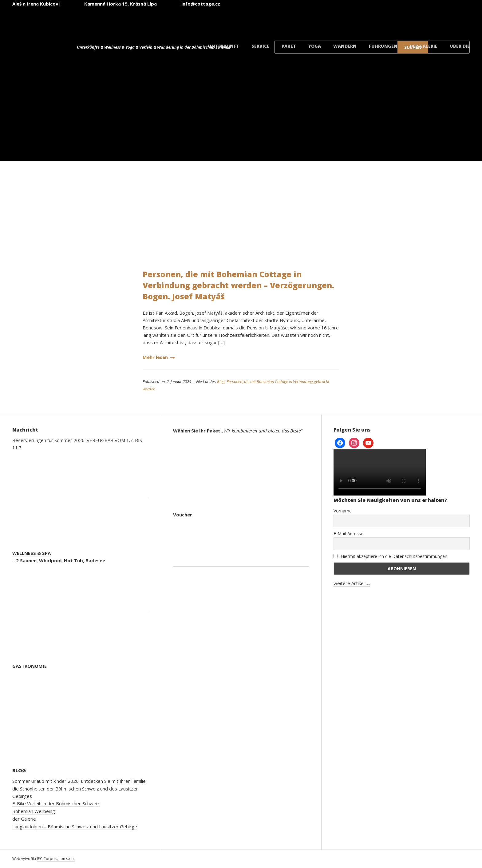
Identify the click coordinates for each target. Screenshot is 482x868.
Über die (460, 46)
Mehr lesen (159, 357)
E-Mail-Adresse (348, 534)
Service (260, 46)
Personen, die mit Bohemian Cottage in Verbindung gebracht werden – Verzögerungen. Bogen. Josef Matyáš (238, 285)
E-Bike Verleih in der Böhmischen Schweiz (56, 803)
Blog (221, 381)
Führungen (383, 46)
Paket (289, 46)
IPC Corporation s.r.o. (56, 859)
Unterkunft (224, 46)
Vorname (343, 511)
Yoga (315, 46)
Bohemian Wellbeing (34, 811)
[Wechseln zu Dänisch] (449, 21)
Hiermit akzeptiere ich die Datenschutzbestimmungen (390, 556)
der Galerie (424, 46)
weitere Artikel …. (352, 583)
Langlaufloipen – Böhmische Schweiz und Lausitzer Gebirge (75, 826)
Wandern (345, 46)
